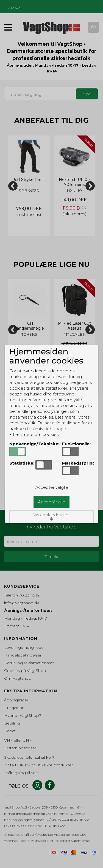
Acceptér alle (51, 502)
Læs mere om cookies (34, 435)
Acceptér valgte (52, 487)
